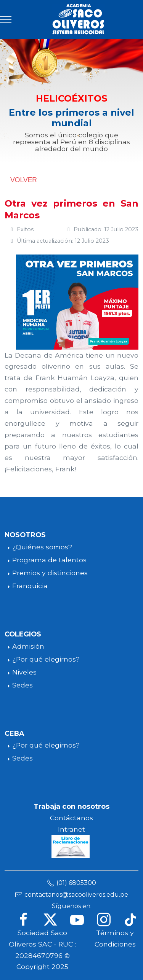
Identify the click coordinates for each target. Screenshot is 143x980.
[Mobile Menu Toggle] (6, 19)
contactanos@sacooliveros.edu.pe (76, 895)
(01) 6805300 (76, 883)
